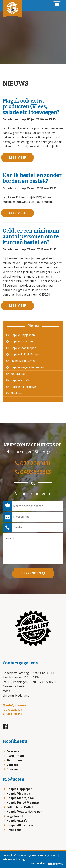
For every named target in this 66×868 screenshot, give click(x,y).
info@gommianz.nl (18, 705)
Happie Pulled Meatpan (26, 354)
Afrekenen (17, 393)
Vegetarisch (18, 374)
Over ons (13, 751)
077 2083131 (33, 463)
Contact (12, 765)
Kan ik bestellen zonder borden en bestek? (32, 178)
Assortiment (15, 756)
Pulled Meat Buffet (23, 361)
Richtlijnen (14, 760)
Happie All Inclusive (23, 387)
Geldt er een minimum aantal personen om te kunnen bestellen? (31, 237)
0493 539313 (33, 472)
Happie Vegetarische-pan (27, 367)
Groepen (13, 769)
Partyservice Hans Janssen (40, 855)
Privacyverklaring (14, 859)
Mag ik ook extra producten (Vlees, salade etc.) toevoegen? (31, 107)
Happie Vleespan (22, 341)
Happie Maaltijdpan (23, 348)
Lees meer (18, 157)
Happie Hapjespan (23, 335)
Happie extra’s (20, 380)
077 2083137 (12, 710)
